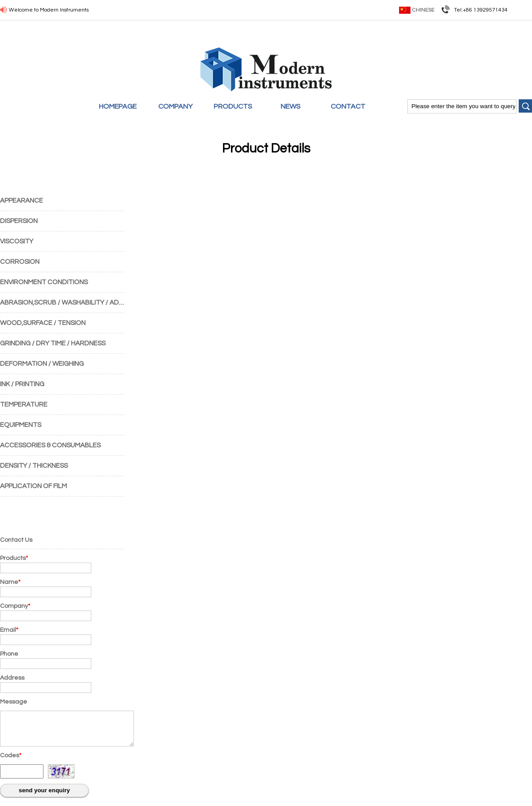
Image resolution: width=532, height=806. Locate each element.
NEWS (291, 106)
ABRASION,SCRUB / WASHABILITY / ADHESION (71, 303)
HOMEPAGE (118, 106)
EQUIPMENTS (21, 425)
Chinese (423, 10)
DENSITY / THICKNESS (34, 466)
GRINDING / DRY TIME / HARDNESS (53, 343)
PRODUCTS (233, 106)
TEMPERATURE (24, 405)
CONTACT (348, 106)
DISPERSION (19, 221)
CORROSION (20, 262)
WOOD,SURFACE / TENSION (43, 323)
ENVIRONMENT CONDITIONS (44, 282)
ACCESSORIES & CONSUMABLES (50, 445)
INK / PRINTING (22, 384)
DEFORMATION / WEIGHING (42, 364)
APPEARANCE (22, 201)
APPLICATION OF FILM (33, 486)
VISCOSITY (17, 241)
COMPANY (175, 106)
